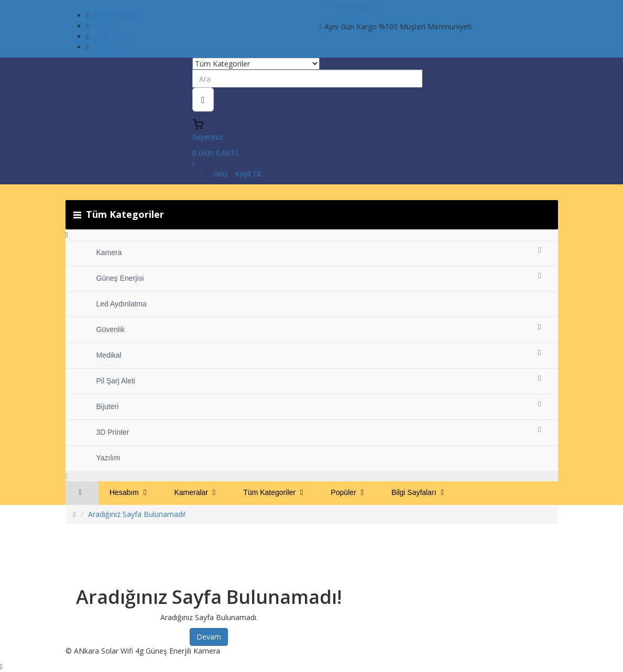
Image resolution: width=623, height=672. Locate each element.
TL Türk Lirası (350, 7)
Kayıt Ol (248, 174)
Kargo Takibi (110, 36)
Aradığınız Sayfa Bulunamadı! (137, 514)
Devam (209, 637)
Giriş (222, 174)
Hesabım (104, 47)
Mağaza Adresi (114, 15)
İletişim (101, 26)
